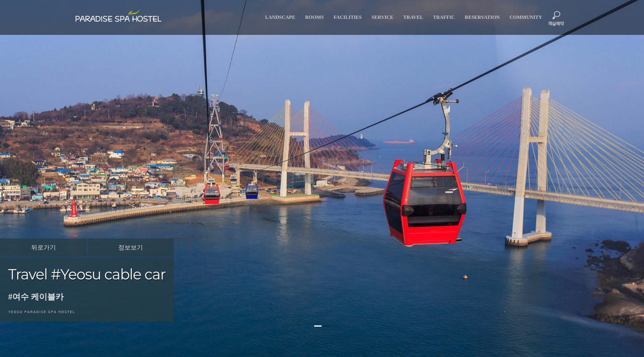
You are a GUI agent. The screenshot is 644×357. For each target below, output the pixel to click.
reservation (482, 17)
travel (413, 17)
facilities (347, 17)
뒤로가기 (44, 247)
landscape (280, 17)
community (526, 17)
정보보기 (131, 247)
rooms (314, 17)
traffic (444, 17)
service (383, 17)
